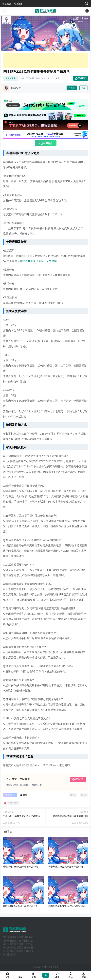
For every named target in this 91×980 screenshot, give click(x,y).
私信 (84, 88)
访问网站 (81, 78)
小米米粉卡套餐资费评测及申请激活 (21, 816)
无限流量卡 (11, 78)
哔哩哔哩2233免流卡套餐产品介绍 (21, 867)
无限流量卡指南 (33, 78)
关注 (72, 88)
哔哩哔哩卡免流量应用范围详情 (38, 261)
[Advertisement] (45, 60)
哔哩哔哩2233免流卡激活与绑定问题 (66, 906)
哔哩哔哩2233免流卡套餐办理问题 (70, 816)
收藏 (23, 795)
